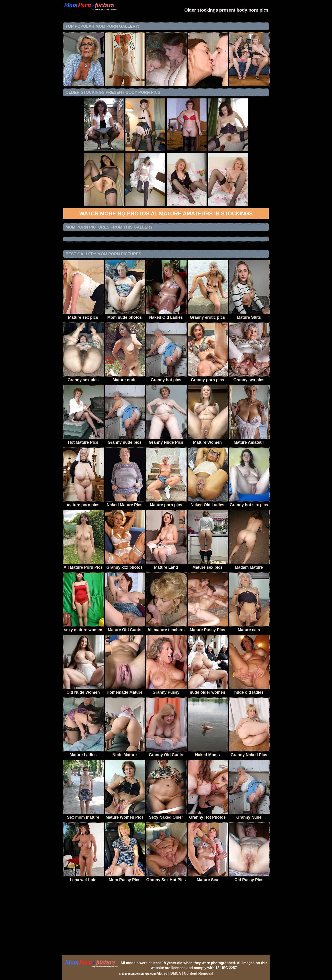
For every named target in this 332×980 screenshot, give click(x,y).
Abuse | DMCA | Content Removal (185, 973)
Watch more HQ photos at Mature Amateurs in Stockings (166, 213)
